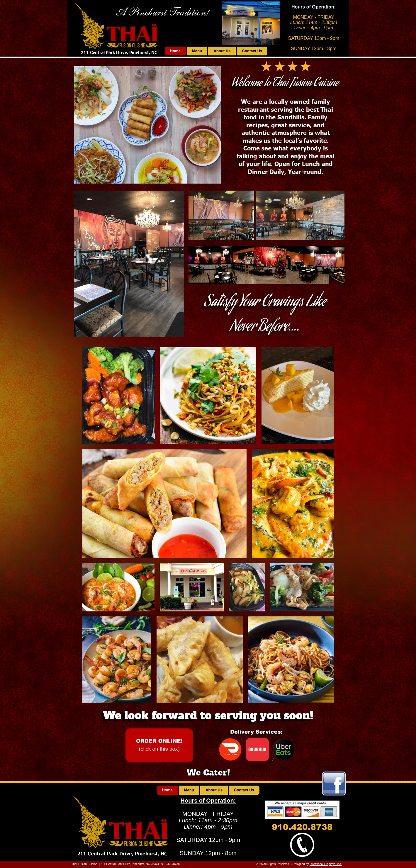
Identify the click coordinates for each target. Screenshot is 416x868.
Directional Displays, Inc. (326, 864)
